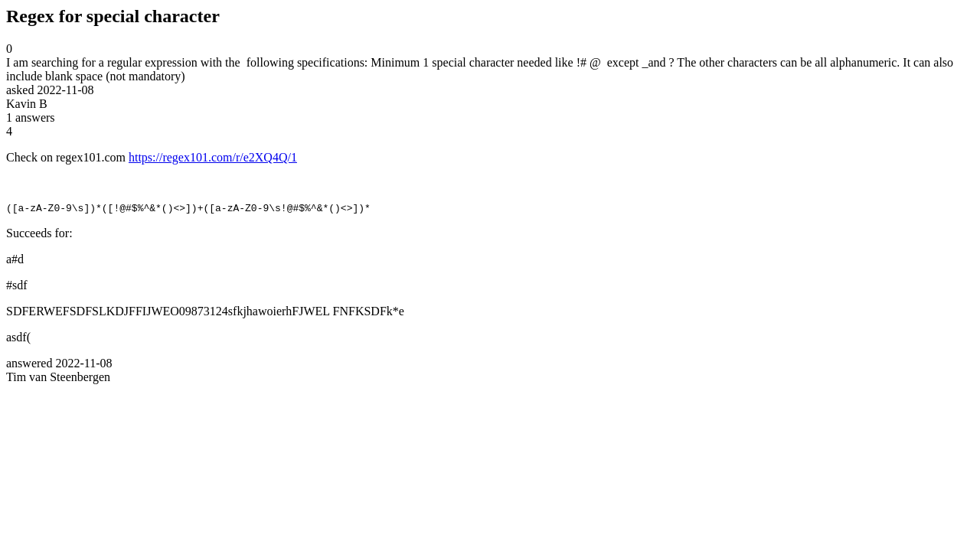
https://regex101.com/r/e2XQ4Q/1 (213, 157)
